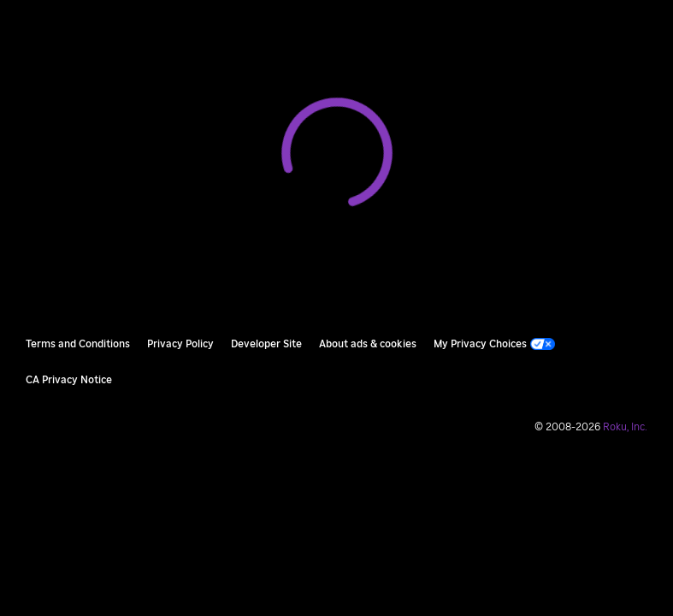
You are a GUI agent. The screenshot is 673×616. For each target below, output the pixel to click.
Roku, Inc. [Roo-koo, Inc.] (625, 427)
